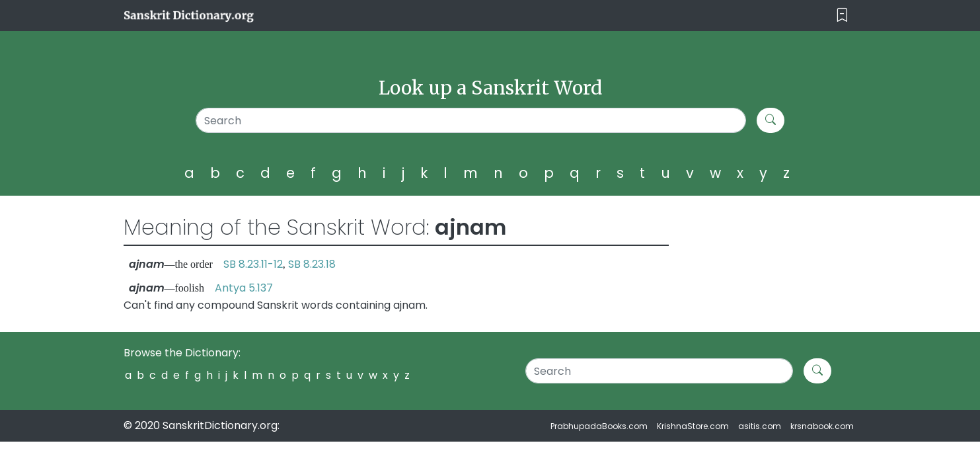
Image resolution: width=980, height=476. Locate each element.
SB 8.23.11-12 (253, 264)
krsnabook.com (822, 426)
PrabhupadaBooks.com (599, 426)
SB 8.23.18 (312, 264)
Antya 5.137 (244, 288)
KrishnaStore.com (693, 426)
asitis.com (760, 426)
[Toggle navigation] (842, 16)
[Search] (471, 120)
